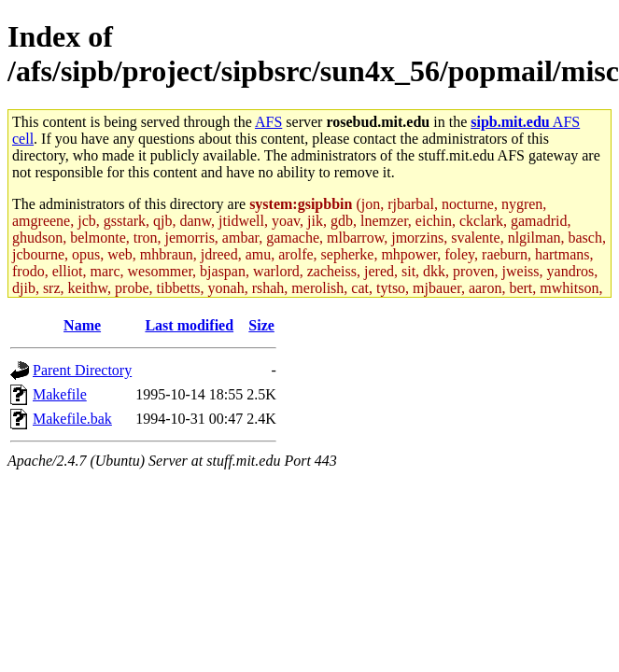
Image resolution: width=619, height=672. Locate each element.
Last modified (189, 325)
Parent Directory (82, 370)
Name (82, 325)
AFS (268, 122)
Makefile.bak (72, 419)
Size (261, 325)
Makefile (60, 394)
